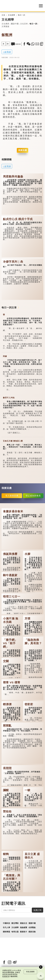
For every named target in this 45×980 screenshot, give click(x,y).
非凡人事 (6, 927)
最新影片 (24, 932)
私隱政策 (6, 976)
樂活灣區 (15, 923)
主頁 (3, 15)
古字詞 (8, 52)
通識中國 (32, 923)
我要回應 (23, 150)
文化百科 (24, 24)
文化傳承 (5, 24)
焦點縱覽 (24, 927)
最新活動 (32, 932)
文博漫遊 (5, 26)
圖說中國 (15, 24)
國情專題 (6, 932)
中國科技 (6, 923)
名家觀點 (32, 927)
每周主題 (15, 932)
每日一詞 (21, 15)
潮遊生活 (24, 923)
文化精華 (12, 15)
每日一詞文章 (9, 307)
